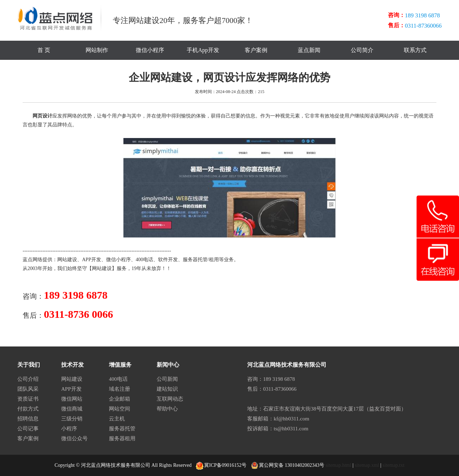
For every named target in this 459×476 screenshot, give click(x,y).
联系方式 (415, 50)
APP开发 (92, 260)
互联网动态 (170, 399)
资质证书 (28, 399)
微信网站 (72, 399)
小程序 (69, 429)
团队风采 (28, 389)
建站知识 (167, 389)
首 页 (44, 50)
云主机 (117, 419)
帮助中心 (167, 409)
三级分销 (72, 419)
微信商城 (72, 409)
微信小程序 (150, 50)
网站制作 (97, 50)
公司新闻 (167, 379)
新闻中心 (168, 365)
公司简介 (362, 50)
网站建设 (67, 260)
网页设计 (42, 116)
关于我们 (29, 365)
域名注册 (120, 389)
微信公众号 (74, 438)
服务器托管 (195, 260)
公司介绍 (28, 379)
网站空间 (120, 409)
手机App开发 (203, 50)
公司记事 (28, 429)
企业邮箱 (120, 399)
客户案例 (256, 50)
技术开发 (72, 365)
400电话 (144, 260)
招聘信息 (28, 419)
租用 (214, 260)
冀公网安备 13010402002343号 (288, 465)
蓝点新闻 (309, 50)
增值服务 (120, 365)
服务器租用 (122, 438)
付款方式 (28, 409)
